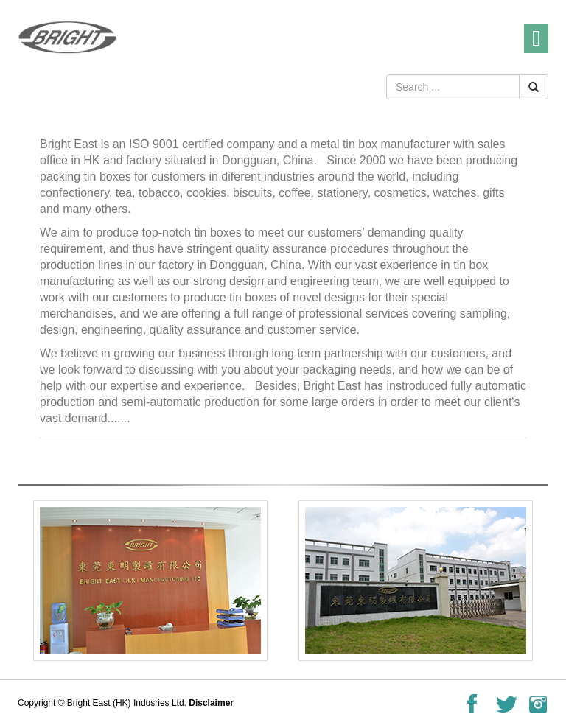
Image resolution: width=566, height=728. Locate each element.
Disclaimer (211, 703)
